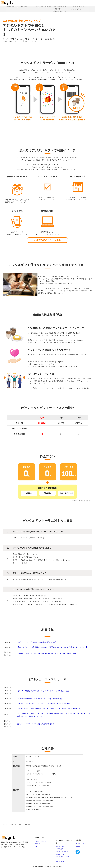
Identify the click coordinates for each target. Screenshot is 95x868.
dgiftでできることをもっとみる (47, 240)
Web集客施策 (57, 9)
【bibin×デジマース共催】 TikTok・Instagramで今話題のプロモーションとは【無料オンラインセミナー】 (52, 647)
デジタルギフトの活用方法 (43, 7)
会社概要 (78, 846)
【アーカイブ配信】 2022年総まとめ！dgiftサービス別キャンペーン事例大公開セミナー (47, 654)
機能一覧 (37, 844)
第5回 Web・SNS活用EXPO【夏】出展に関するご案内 (36, 724)
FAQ (36, 846)
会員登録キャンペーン (78, 7)
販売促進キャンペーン (60, 11)
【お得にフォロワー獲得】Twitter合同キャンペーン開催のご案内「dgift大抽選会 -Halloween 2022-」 (51, 709)
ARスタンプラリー (77, 9)
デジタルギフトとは (11, 7)
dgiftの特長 (23, 7)
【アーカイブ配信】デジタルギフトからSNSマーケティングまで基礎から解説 (43, 691)
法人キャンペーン (60, 862)
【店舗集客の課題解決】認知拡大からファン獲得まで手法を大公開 (40, 699)
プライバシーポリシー (82, 844)
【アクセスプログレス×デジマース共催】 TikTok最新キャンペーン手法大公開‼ (43, 704)
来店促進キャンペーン (60, 7)
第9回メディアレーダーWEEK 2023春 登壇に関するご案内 (37, 642)
